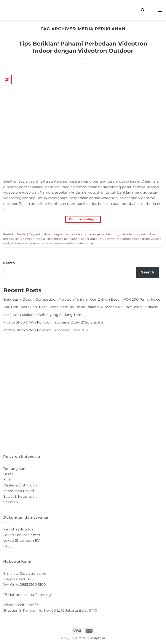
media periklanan (67, 239)
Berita (21, 234)
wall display (85, 243)
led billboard (150, 234)
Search (9, 263)
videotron (17, 243)
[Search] (143, 10)
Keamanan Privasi (19, 491)
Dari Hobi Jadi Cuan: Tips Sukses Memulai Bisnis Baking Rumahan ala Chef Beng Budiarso (81, 307)
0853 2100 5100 (33, 584)
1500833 (26, 579)
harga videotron (76, 234)
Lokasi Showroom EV (21, 540)
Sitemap (11, 502)
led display (11, 239)
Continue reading (83, 219)
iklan (92, 234)
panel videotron (92, 239)
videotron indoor (37, 243)
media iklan (44, 239)
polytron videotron (118, 239)
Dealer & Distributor (20, 485)
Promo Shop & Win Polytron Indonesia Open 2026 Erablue (53, 322)
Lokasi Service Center (22, 535)
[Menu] (160, 10)
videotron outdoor (63, 243)
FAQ (7, 546)
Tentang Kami (15, 469)
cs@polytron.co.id (31, 573)
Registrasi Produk (18, 529)
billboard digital (52, 234)
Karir (7, 480)
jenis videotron (108, 234)
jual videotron (129, 234)
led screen (27, 239)
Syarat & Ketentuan (20, 496)
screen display (142, 239)
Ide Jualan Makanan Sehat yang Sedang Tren (42, 315)
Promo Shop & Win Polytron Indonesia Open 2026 (46, 330)
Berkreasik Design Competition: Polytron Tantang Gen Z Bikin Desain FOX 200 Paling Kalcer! (83, 299)
